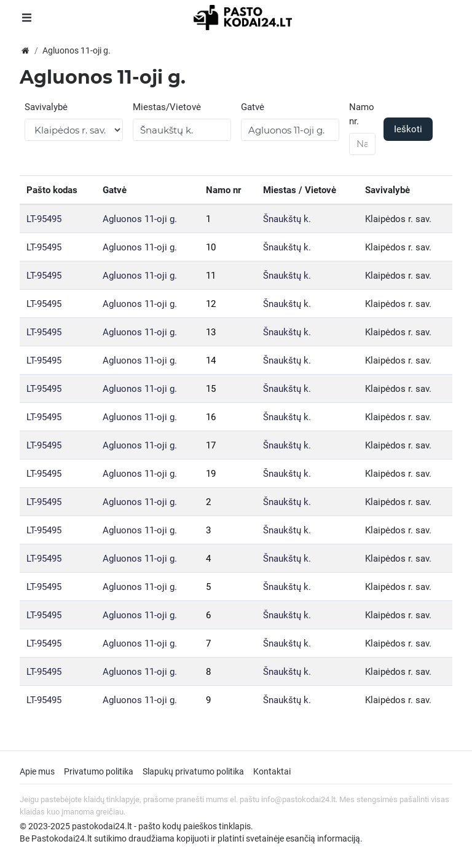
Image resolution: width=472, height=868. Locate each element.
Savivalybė (46, 107)
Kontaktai (272, 771)
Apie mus (37, 771)
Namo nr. (362, 114)
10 (211, 247)
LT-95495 (44, 219)
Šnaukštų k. (287, 219)
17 (211, 445)
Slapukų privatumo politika (193, 771)
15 (211, 389)
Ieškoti (408, 129)
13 (211, 332)
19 (211, 474)
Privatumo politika (99, 771)
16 (211, 417)
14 (211, 360)
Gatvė (253, 107)
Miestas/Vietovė (167, 107)
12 (211, 304)
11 (211, 276)
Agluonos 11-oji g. (140, 219)
